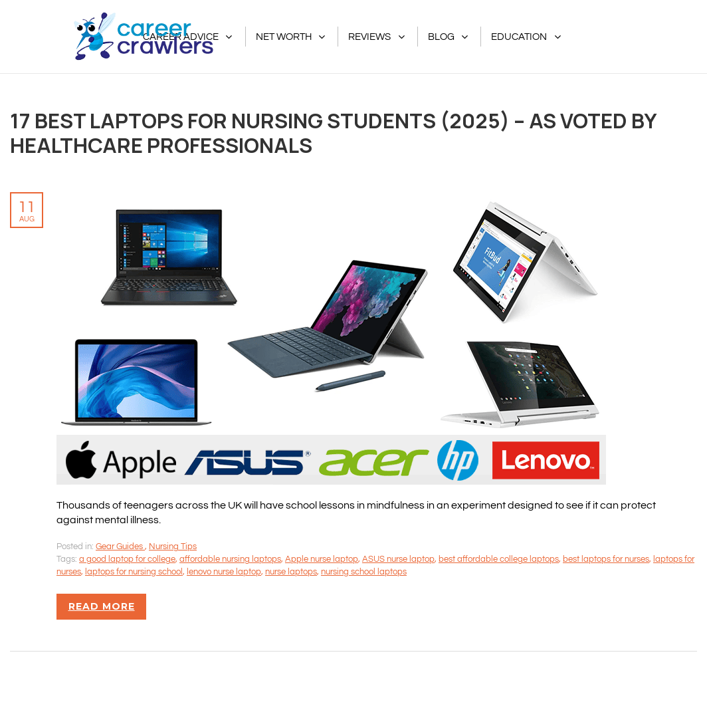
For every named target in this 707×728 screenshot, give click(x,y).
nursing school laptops (364, 572)
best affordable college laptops (499, 559)
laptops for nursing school (134, 572)
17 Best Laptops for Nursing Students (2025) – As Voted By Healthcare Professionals (333, 133)
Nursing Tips (173, 546)
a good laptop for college (127, 559)
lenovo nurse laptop (224, 572)
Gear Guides (120, 546)
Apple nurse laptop (322, 559)
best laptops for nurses (606, 559)
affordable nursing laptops (230, 559)
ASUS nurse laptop (398, 559)
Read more (102, 606)
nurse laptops (291, 572)
